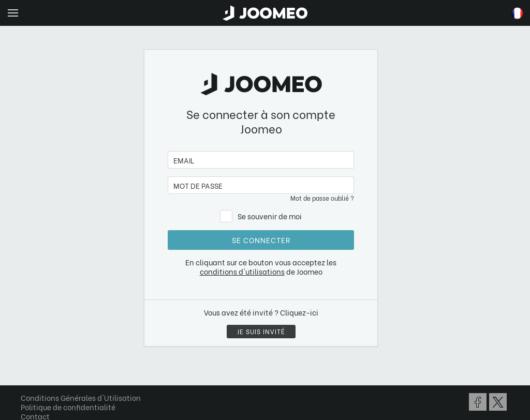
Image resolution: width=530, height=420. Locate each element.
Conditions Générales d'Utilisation (81, 397)
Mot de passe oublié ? (322, 198)
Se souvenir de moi (270, 216)
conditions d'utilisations (242, 271)
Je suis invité (261, 331)
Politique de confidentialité (68, 407)
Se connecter (261, 240)
